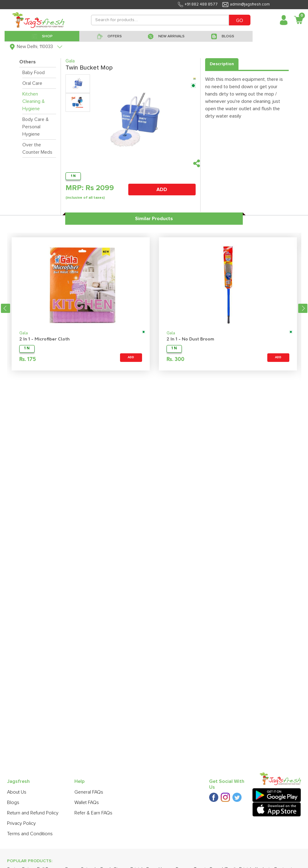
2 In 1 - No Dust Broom (190, 339)
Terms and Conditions (30, 834)
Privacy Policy (21, 823)
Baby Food (34, 73)
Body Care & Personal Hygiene (36, 127)
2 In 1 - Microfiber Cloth (44, 339)
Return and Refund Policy (33, 813)
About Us (17, 792)
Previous (6, 308)
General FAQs (89, 792)
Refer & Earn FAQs (93, 813)
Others (28, 62)
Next (303, 308)
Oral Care (32, 83)
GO (240, 21)
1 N (73, 176)
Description (222, 64)
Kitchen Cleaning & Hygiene (34, 101)
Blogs (13, 802)
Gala (24, 333)
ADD (162, 190)
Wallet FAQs (87, 802)
